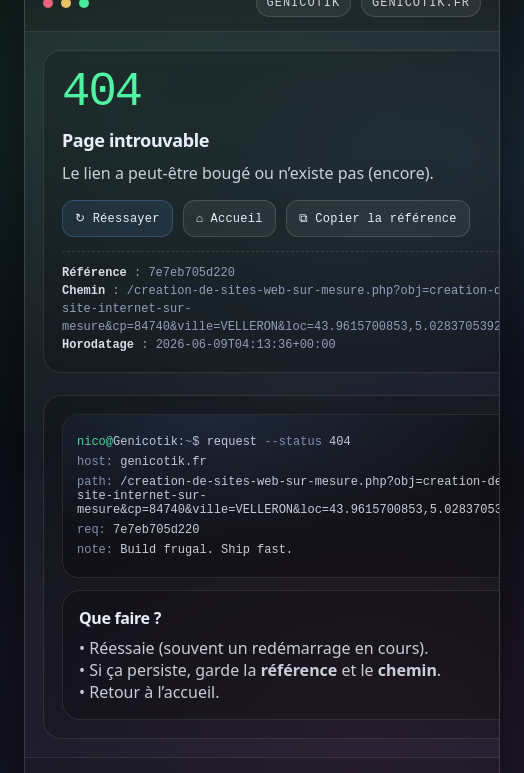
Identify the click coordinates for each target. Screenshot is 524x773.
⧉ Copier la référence (378, 219)
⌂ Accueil (229, 219)
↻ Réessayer (117, 219)
